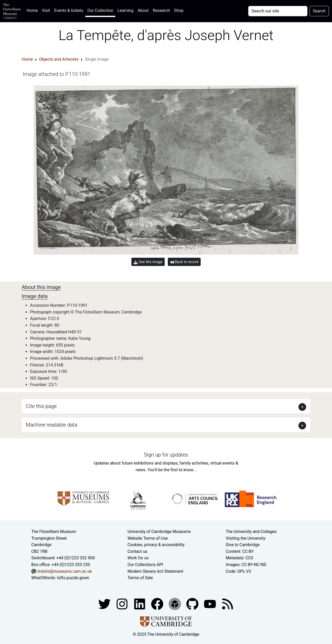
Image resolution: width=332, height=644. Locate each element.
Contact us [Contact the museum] (137, 551)
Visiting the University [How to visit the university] (246, 538)
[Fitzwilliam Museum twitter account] (105, 604)
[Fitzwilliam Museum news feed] (228, 604)
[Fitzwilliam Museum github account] (193, 604)
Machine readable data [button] (52, 425)
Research (161, 10)
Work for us (138, 558)
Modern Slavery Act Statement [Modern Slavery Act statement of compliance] (155, 571)
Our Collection (100, 10)
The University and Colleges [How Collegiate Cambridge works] (251, 532)
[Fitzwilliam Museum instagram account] (123, 604)
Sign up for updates (166, 455)
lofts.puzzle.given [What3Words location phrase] (73, 578)
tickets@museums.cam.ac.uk (65, 571)
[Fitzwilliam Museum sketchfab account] (175, 604)
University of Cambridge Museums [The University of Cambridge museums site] (159, 532)
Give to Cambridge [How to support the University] (243, 545)
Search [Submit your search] (319, 11)
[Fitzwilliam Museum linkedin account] (158, 604)
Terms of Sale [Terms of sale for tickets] (140, 578)
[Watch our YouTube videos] (210, 604)
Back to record (184, 262)
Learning (125, 10)
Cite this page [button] (41, 406)
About (143, 10)
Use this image (148, 262)
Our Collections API (145, 565)
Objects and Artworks (59, 59)
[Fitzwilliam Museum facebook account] (140, 604)
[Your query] (278, 11)
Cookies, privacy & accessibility (156, 545)
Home (33, 10)
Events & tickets (69, 10)
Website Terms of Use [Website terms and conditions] (148, 538)
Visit (46, 10)
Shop (179, 10)
